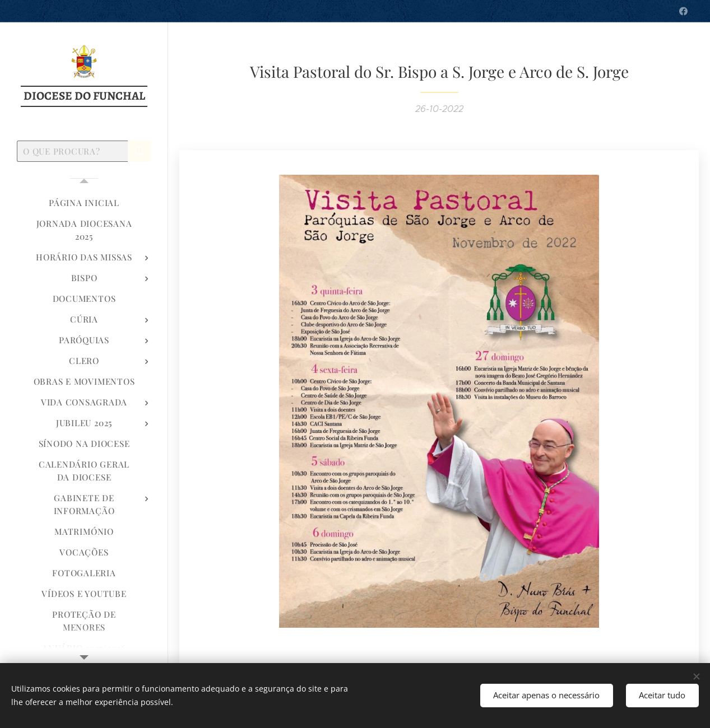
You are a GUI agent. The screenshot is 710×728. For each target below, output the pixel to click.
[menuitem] (84, 203)
